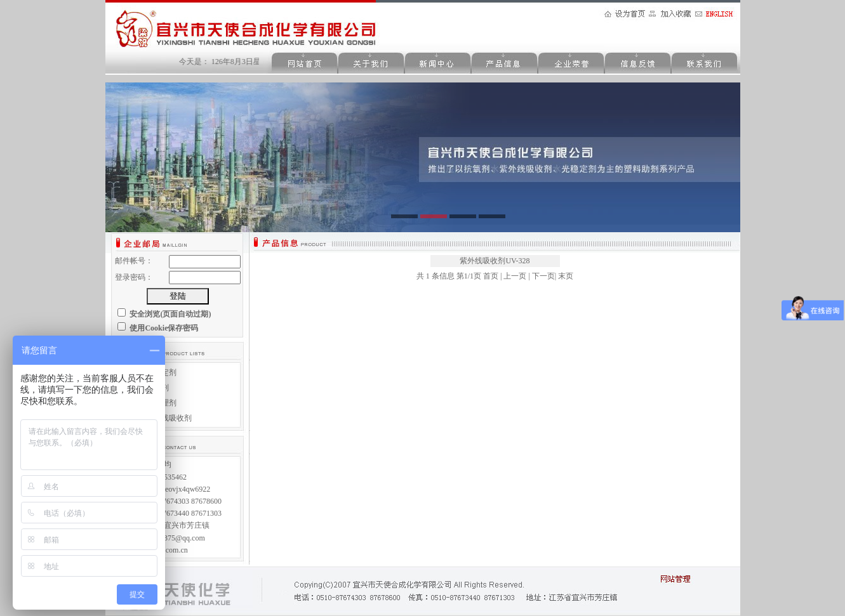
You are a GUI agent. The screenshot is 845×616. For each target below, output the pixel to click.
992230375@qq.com (173, 538)
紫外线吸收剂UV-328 (495, 261)
